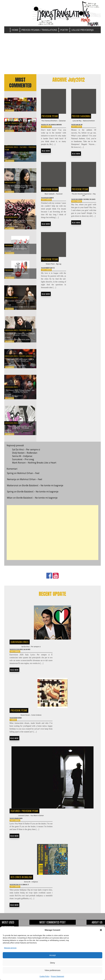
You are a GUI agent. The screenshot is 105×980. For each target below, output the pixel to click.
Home (15, 30)
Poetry (64, 30)
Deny (52, 963)
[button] (101, 930)
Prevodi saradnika (81, 116)
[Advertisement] (53, 54)
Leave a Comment (48, 133)
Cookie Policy (44, 976)
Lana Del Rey (81, 129)
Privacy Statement (57, 976)
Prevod (8, 101)
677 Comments (9, 110)
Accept (52, 955)
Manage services (10, 948)
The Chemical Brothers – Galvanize (54, 122)
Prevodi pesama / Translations (39, 30)
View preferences (52, 970)
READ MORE (46, 158)
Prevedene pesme (50, 116)
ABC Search (20, 106)
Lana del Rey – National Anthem (84, 122)
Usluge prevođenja (82, 30)
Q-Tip (49, 129)
